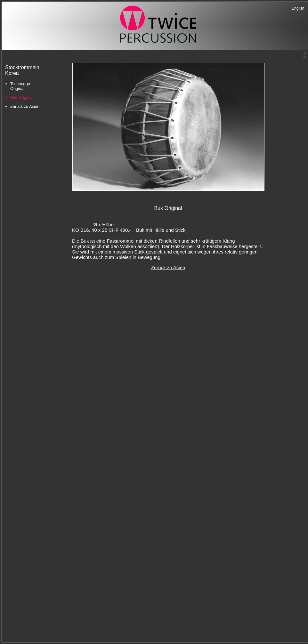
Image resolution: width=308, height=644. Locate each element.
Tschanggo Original (20, 86)
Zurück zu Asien (25, 106)
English (298, 8)
